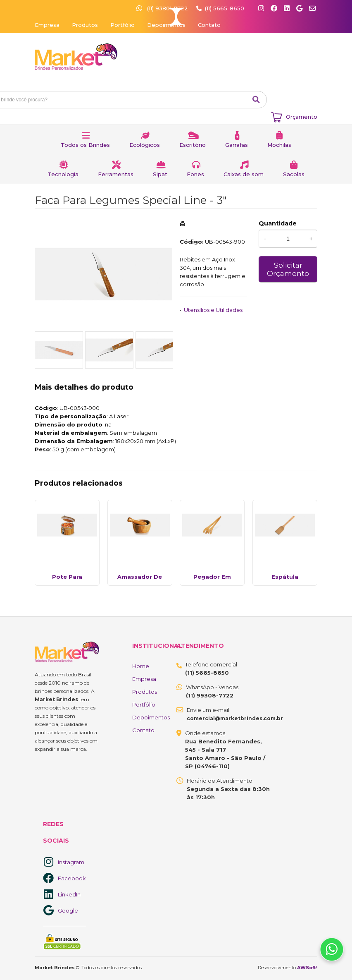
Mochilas (279, 145)
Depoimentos (166, 25)
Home (141, 666)
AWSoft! (307, 968)
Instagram (71, 862)
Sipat (160, 174)
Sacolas (294, 174)
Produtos (85, 25)
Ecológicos (145, 145)
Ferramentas (116, 174)
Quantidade (278, 223)
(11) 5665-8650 (225, 8)
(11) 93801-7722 (163, 8)
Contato (209, 25)
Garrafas (237, 145)
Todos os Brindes (85, 145)
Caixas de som (244, 174)
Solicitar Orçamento (288, 269)
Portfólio (122, 25)
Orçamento (302, 117)
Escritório (193, 145)
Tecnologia (63, 174)
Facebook (72, 878)
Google (68, 911)
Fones (195, 174)
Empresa (47, 25)
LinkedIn (69, 894)
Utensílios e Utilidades (213, 310)
